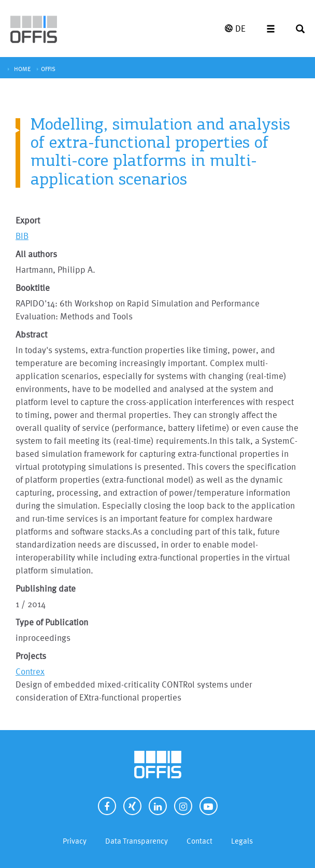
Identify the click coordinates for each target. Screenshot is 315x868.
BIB (22, 236)
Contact (199, 841)
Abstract (31, 334)
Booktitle (33, 288)
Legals (242, 841)
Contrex (30, 671)
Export (28, 220)
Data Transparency (137, 841)
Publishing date (46, 588)
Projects (31, 656)
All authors (36, 254)
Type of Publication (52, 622)
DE (235, 28)
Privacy (75, 841)
